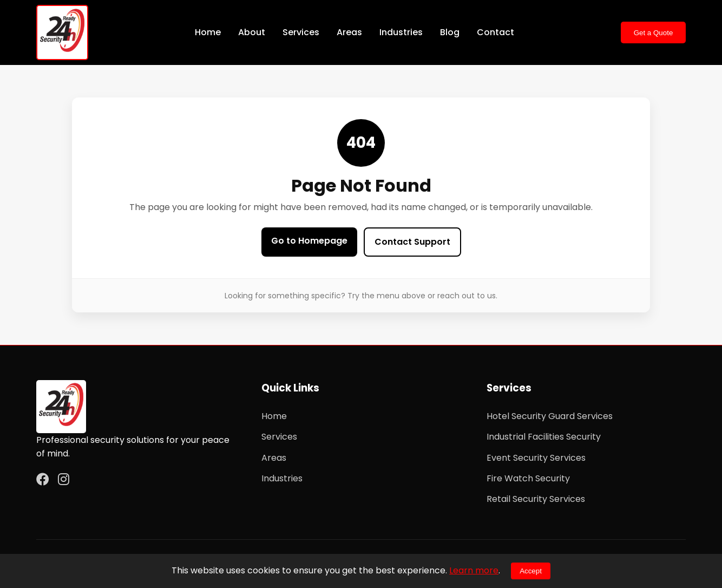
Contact (495, 32)
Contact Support (412, 242)
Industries (401, 32)
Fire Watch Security (528, 478)
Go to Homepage (309, 241)
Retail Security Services (536, 499)
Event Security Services (536, 458)
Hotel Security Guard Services (550, 416)
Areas (349, 32)
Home (208, 32)
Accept (531, 571)
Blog (450, 32)
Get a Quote (654, 33)
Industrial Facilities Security (544, 437)
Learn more (474, 570)
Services (301, 32)
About (252, 32)
